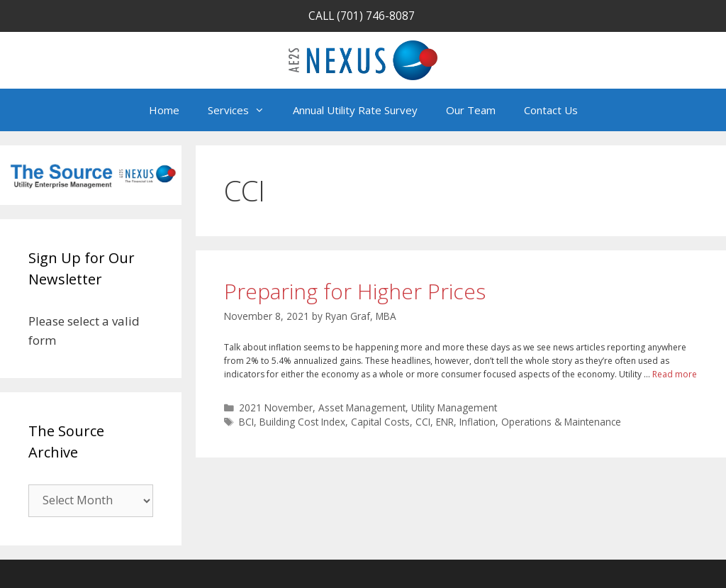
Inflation (478, 422)
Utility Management (454, 407)
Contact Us (551, 110)
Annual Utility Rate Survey (355, 110)
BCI (246, 422)
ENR (445, 422)
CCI (423, 422)
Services (243, 110)
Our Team (471, 110)
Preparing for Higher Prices (355, 291)
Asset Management (362, 407)
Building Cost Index (302, 422)
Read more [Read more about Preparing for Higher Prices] (675, 374)
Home (164, 110)
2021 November (276, 407)
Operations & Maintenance (561, 422)
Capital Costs (380, 422)
